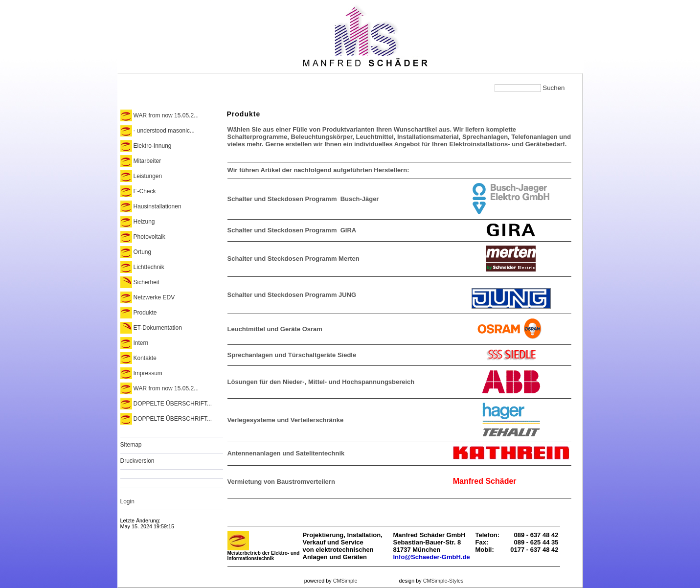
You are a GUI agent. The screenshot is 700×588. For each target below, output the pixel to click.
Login (127, 501)
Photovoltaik (149, 237)
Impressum (148, 373)
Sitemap (131, 445)
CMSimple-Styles (443, 581)
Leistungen (148, 176)
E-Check (145, 191)
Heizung (144, 222)
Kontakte (145, 358)
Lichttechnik (149, 267)
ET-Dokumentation (158, 328)
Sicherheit (147, 282)
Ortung (143, 252)
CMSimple (345, 581)
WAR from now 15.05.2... (166, 115)
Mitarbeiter (147, 161)
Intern (141, 343)
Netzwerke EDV (154, 297)
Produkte (145, 313)
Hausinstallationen (158, 206)
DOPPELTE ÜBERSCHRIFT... (173, 404)
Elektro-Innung (153, 146)
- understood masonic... (164, 131)
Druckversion (137, 461)
